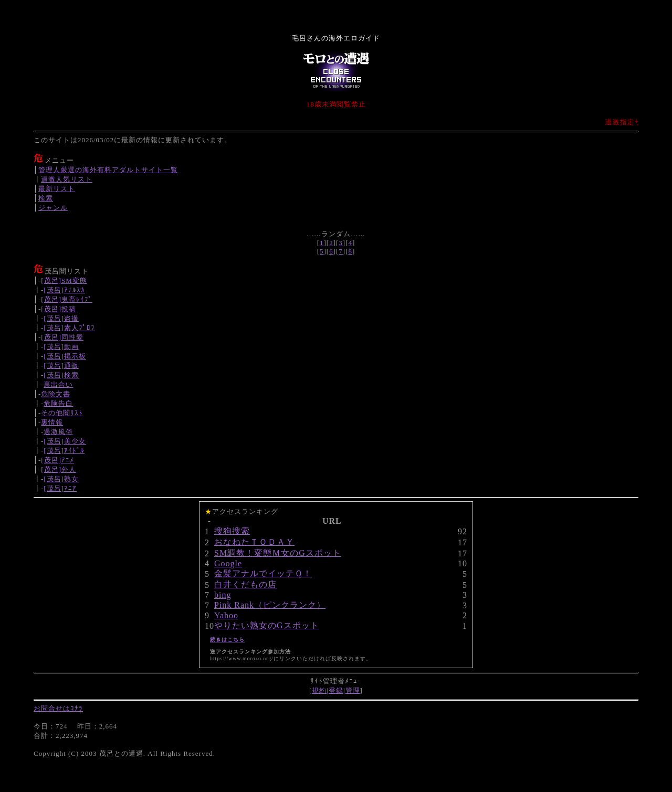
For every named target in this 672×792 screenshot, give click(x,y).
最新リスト (57, 189)
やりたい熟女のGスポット (267, 625)
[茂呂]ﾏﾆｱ (60, 488)
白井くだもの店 (245, 584)
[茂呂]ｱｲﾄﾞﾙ (64, 451)
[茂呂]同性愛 (62, 337)
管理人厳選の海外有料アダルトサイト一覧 (108, 170)
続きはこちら (227, 640)
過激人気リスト (67, 179)
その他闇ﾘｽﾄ (62, 413)
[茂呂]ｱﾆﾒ (57, 460)
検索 (46, 198)
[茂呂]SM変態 (64, 281)
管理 (353, 690)
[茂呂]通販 (61, 366)
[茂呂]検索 (61, 375)
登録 (336, 690)
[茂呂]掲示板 (65, 356)
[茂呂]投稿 (59, 309)
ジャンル (53, 208)
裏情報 (52, 422)
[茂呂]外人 (59, 469)
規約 (319, 690)
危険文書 (56, 394)
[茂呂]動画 (61, 347)
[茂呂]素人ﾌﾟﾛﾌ (69, 328)
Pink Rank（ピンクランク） (270, 605)
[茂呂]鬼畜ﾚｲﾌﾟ (67, 299)
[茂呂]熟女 (61, 479)
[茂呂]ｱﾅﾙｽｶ (64, 290)
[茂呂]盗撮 (61, 318)
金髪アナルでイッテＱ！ (263, 573)
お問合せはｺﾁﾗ (58, 708)
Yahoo (226, 615)
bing (223, 595)
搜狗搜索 (232, 531)
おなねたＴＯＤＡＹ (254, 542)
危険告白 (58, 403)
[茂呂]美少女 (65, 441)
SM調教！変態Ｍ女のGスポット (278, 553)
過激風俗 (58, 432)
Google (228, 563)
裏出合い (58, 384)
